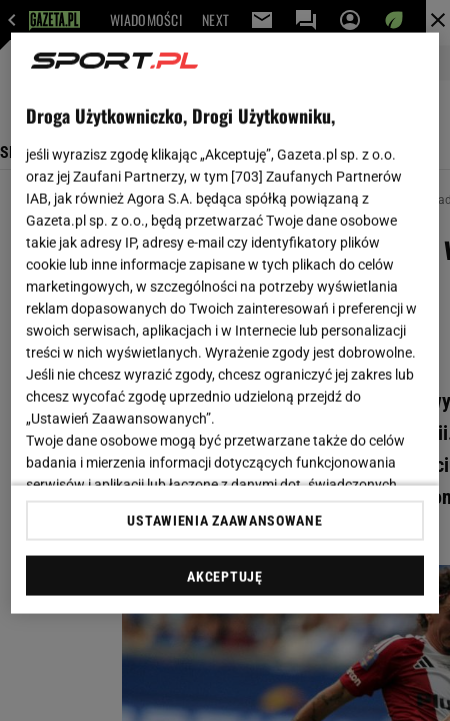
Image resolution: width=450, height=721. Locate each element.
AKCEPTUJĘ (224, 576)
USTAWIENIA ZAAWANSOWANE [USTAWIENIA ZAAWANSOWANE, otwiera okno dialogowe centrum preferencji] (224, 520)
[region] (225, 323)
